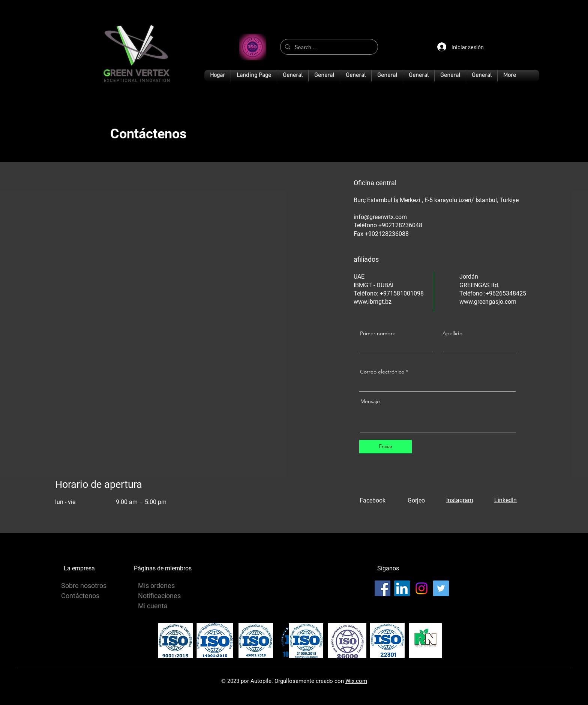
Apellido (452, 333)
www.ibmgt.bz (373, 302)
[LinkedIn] (402, 588)
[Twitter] (441, 588)
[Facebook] (382, 588)
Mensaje (370, 401)
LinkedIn (505, 500)
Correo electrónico (382, 372)
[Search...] (328, 47)
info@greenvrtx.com (380, 217)
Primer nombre (378, 333)
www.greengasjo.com (488, 302)
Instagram (460, 500)
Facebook (373, 500)
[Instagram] (421, 588)
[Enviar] (385, 447)
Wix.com (356, 681)
